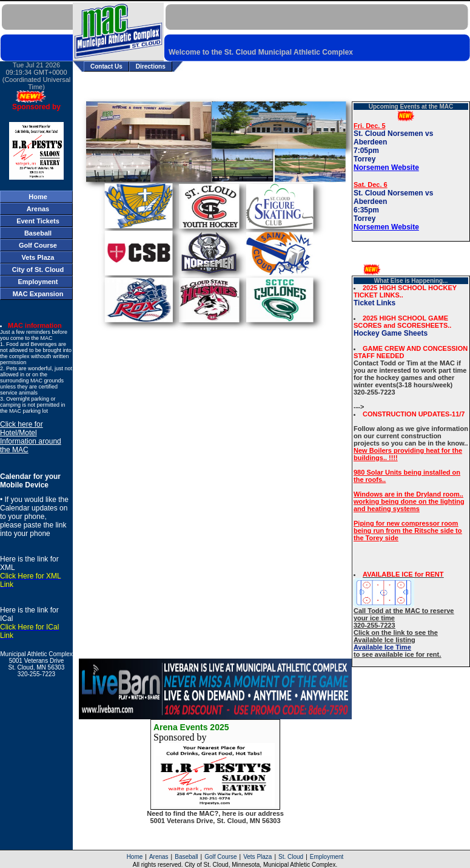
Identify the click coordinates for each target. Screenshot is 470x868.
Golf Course (220, 857)
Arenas (159, 857)
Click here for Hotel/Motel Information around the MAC (31, 437)
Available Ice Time (382, 647)
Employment (327, 857)
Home (135, 857)
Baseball (186, 857)
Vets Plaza (257, 857)
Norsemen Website (386, 168)
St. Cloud (291, 857)
